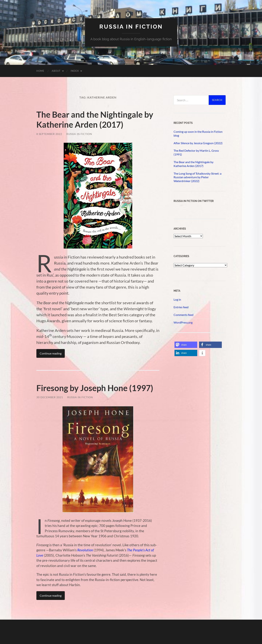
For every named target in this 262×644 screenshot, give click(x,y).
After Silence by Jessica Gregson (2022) (198, 143)
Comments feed (183, 315)
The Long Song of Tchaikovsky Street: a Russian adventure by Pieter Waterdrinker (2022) (198, 177)
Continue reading (51, 353)
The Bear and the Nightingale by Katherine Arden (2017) (95, 119)
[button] (186, 345)
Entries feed (181, 307)
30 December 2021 (50, 397)
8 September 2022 (49, 134)
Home (40, 71)
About (56, 71)
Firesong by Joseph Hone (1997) (95, 388)
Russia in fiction (131, 26)
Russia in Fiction (79, 134)
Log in (177, 299)
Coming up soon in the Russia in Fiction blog (198, 133)
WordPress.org (183, 322)
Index (75, 71)
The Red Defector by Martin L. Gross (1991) (196, 152)
